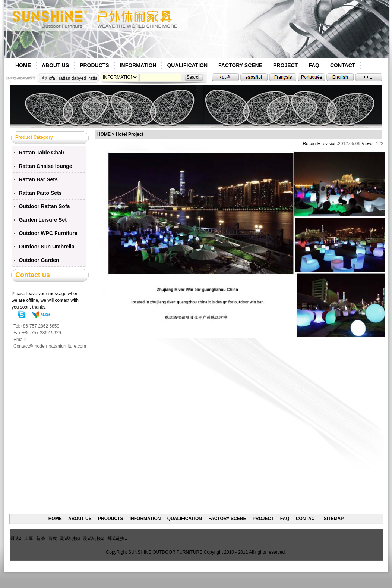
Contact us (33, 275)
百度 (53, 538)
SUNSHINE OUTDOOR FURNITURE (165, 552)
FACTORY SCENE (240, 65)
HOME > (106, 134)
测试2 (15, 538)
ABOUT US (55, 65)
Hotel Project (130, 134)
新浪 (41, 538)
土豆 (29, 538)
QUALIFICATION (187, 65)
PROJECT (285, 65)
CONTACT (343, 65)
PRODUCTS (94, 65)
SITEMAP (334, 519)
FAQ (314, 65)
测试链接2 (93, 538)
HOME (23, 65)
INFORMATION (138, 65)
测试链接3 (70, 538)
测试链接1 (117, 538)
